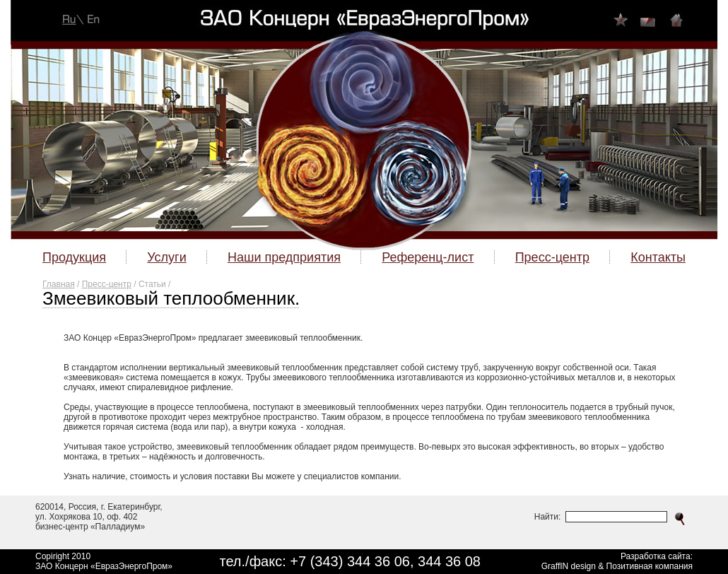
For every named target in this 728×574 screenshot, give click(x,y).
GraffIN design (569, 566)
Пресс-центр (107, 284)
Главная (59, 284)
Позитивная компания (650, 566)
